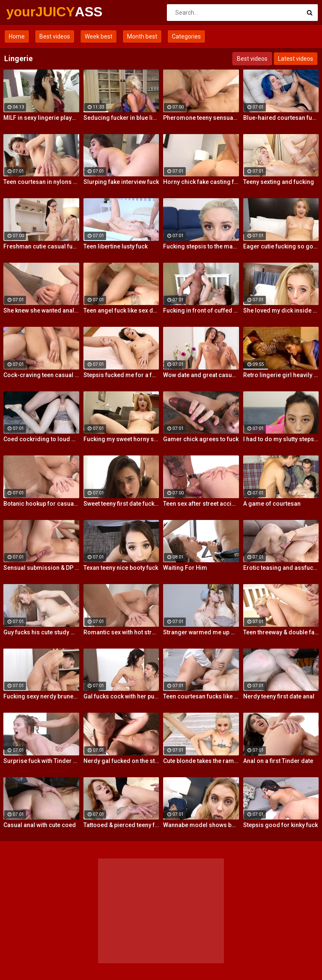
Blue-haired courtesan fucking (281, 118)
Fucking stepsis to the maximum (201, 246)
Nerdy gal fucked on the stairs (121, 761)
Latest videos (296, 59)
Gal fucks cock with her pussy (121, 696)
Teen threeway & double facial (281, 632)
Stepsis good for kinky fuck (280, 825)
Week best (99, 36)
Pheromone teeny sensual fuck (201, 118)
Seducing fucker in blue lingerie (121, 118)
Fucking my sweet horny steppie (121, 439)
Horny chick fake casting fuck (201, 182)
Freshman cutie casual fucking (41, 246)
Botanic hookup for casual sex (41, 504)
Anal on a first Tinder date (278, 761)
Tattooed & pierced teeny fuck (121, 825)
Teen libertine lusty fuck (116, 246)
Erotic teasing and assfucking (281, 568)
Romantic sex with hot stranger (121, 632)
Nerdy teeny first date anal (279, 696)
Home (17, 36)
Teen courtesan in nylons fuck (41, 182)
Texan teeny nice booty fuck (121, 568)
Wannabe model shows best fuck (201, 825)
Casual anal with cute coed (40, 825)
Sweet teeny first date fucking (121, 504)
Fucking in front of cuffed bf (201, 310)
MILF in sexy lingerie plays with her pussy (41, 118)
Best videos (55, 36)
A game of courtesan (272, 504)
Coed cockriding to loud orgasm (41, 439)
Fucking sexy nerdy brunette (41, 696)
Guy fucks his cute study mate (41, 632)
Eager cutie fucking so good (281, 246)
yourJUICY (28, 12)
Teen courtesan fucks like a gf (201, 696)
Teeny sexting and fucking (279, 182)
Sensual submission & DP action (41, 568)
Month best (142, 36)
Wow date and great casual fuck (201, 375)
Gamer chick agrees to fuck (201, 439)
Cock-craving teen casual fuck (41, 375)
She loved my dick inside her (281, 310)
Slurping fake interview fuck (121, 182)
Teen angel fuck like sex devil (121, 310)
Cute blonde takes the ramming (201, 761)
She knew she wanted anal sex (41, 310)
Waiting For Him (185, 568)
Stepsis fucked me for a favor (121, 375)
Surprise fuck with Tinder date (41, 761)
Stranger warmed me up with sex (201, 632)
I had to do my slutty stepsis (281, 439)
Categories (186, 36)
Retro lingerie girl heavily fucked (281, 375)
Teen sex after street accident (201, 504)
